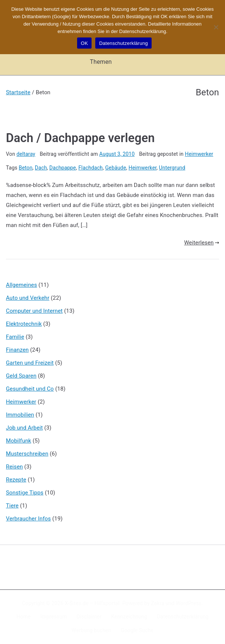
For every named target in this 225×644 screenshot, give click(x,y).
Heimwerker (199, 154)
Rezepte (16, 480)
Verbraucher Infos (28, 519)
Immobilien (20, 415)
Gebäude (116, 168)
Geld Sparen (21, 376)
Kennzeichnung (129, 617)
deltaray (26, 154)
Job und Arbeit (24, 428)
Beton (26, 168)
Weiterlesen (202, 243)
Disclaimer (89, 617)
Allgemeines (21, 285)
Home (23, 617)
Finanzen (17, 350)
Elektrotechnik (24, 324)
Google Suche (137, 630)
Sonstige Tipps (25, 493)
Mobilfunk (19, 441)
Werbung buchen (91, 630)
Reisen (14, 467)
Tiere (12, 506)
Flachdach (90, 168)
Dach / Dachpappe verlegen (80, 138)
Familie (15, 337)
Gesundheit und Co (30, 389)
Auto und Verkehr (28, 298)
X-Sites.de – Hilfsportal (92, 603)
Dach (41, 168)
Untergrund (172, 168)
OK (84, 43)
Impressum (54, 617)
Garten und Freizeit (30, 363)
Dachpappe (63, 168)
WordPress (188, 603)
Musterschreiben (27, 454)
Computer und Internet (34, 311)
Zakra (158, 603)
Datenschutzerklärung (183, 617)
